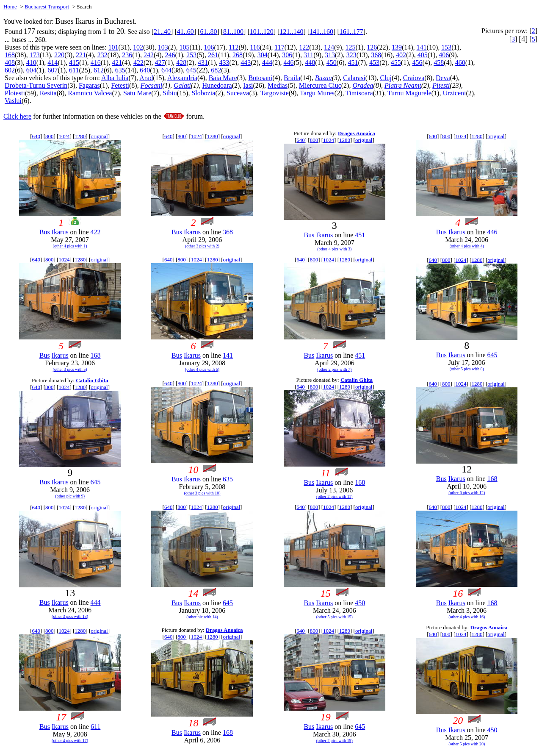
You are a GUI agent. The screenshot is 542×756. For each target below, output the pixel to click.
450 (332, 63)
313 (330, 55)
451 (353, 63)
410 (31, 63)
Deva (443, 78)
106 (209, 47)
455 (396, 63)
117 (279, 47)
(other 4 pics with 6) (202, 369)
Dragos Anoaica (357, 133)
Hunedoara (217, 85)
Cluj (386, 78)
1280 (80, 136)
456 (417, 63)
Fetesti (120, 85)
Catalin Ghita (92, 380)
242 (149, 55)
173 (35, 55)
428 (181, 63)
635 (120, 70)
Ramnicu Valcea (90, 93)
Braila (292, 78)
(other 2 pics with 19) (335, 741)
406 (444, 55)
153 (446, 47)
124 (329, 47)
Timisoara (359, 93)
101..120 (262, 32)
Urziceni (454, 93)
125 (351, 47)
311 (308, 55)
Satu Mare (137, 93)
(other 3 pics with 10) (202, 493)
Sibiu (170, 93)
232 (102, 55)
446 (289, 63)
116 (255, 47)
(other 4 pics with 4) (467, 246)
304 (263, 55)
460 (460, 63)
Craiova (414, 78)
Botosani (260, 78)
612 (99, 70)
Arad (146, 78)
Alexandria (182, 78)
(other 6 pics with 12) (467, 493)
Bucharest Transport (47, 7)
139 (397, 47)
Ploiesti (15, 93)
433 (224, 63)
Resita (48, 93)
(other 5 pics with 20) (467, 744)
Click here (17, 116)
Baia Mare (223, 78)
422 (138, 63)
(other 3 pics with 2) (202, 246)
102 (138, 47)
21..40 (162, 32)
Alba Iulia (115, 78)
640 (145, 70)
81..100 (233, 32)
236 (127, 55)
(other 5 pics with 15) (335, 617)
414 (53, 63)
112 (234, 47)
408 (10, 63)
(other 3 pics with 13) (70, 616)
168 (10, 55)
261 (213, 55)
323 (351, 55)
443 (246, 63)
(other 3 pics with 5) (70, 369)
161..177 (351, 32)
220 (59, 55)
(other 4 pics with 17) (70, 741)
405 (423, 55)
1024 (64, 136)
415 (74, 63)
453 (374, 63)
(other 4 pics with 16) (467, 617)
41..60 (185, 32)
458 (439, 63)
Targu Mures (317, 93)
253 (191, 55)
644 (166, 70)
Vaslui (13, 101)
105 (184, 47)
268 (238, 55)
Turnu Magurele (409, 93)
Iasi (248, 85)
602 (10, 70)
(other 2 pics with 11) (335, 496)
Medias (278, 85)
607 (53, 70)
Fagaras (89, 85)
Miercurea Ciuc (320, 85)
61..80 (208, 32)
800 (50, 136)
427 (160, 63)
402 (401, 55)
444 (267, 63)
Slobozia (203, 93)
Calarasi (354, 78)
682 (216, 70)
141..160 (321, 32)
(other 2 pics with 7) (334, 369)
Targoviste (275, 93)
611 (74, 70)
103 (163, 47)
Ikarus (60, 232)
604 (31, 70)
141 (422, 47)
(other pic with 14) (202, 617)
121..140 (291, 32)
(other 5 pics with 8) (467, 369)
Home (10, 7)
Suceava (238, 93)
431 (203, 63)
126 (372, 47)
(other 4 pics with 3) (334, 249)
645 (191, 70)
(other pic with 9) (70, 496)
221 (81, 55)
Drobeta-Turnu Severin (36, 85)
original (99, 136)
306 (287, 55)
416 (96, 63)
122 (304, 47)
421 (117, 63)
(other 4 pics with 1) (70, 246)
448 (310, 63)
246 (170, 55)
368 (376, 55)
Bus (45, 232)
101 (113, 47)
